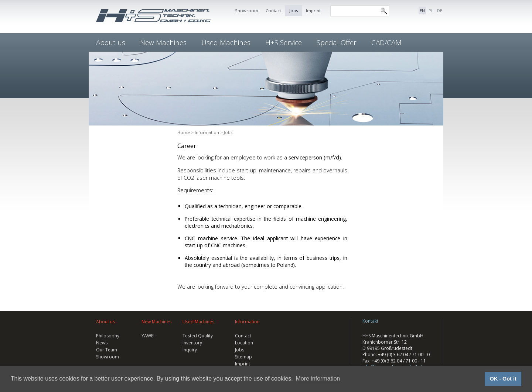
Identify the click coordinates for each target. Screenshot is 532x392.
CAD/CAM (386, 42)
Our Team (107, 350)
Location (244, 343)
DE (440, 11)
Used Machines (226, 42)
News (102, 343)
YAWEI (148, 336)
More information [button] (318, 379)
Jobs (294, 11)
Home (184, 132)
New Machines (163, 42)
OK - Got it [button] (503, 379)
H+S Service (284, 42)
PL (431, 11)
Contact (273, 11)
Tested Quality (198, 336)
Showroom (247, 11)
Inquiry (190, 350)
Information (207, 132)
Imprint (313, 11)
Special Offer (337, 42)
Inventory (192, 343)
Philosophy (108, 336)
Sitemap (243, 357)
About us (111, 42)
